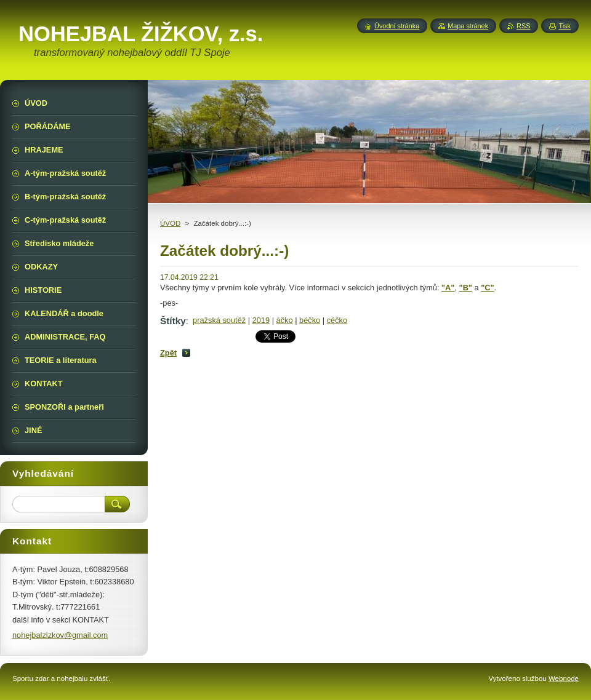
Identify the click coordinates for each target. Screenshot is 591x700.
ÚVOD (170, 223)
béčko (310, 320)
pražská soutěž (219, 320)
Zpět (168, 353)
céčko (337, 320)
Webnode (564, 678)
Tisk (565, 26)
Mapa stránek (468, 26)
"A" (448, 288)
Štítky (173, 321)
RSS (523, 26)
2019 (261, 320)
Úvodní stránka (397, 26)
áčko (285, 320)
